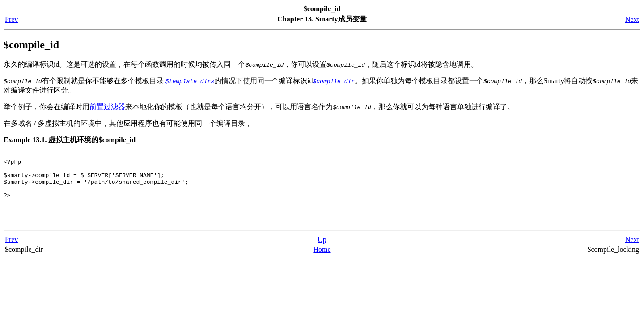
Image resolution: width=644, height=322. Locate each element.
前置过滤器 (107, 107)
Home (322, 261)
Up (322, 252)
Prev (11, 19)
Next (632, 19)
